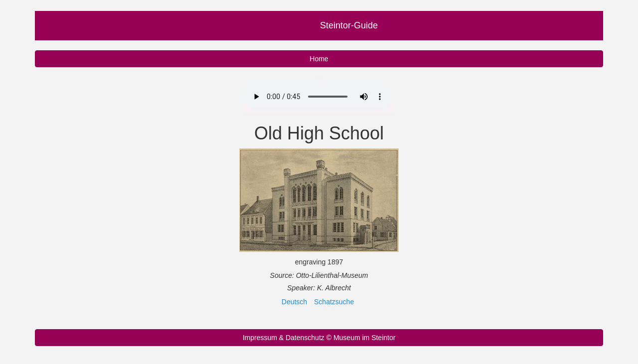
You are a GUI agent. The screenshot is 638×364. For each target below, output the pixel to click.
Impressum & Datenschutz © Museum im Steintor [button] (319, 338)
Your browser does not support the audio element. (318, 97)
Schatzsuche (334, 302)
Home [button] (319, 59)
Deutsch (294, 302)
